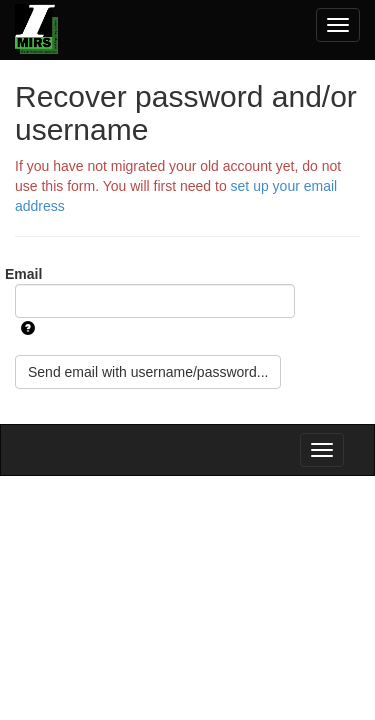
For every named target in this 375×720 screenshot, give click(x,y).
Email (23, 274)
